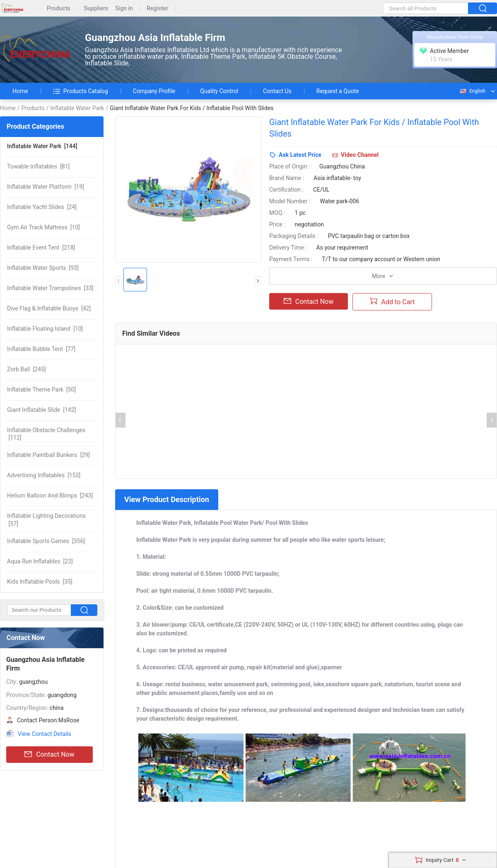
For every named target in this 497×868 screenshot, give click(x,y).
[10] (43, 227)
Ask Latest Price (300, 155)
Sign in (124, 8)
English (472, 91)
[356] (46, 541)
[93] (43, 268)
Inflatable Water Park (77, 108)
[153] (44, 475)
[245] (26, 369)
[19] (46, 187)
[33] (50, 288)
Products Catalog (81, 91)
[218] (41, 248)
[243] (50, 495)
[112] (46, 434)
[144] (42, 146)
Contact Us (277, 91)
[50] (41, 390)
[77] (41, 349)
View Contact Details (45, 734)
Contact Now (49, 755)
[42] (49, 308)
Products (59, 8)
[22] (40, 561)
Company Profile (154, 91)
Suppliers (96, 8)
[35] (40, 582)
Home (20, 91)
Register (157, 8)
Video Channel (360, 155)
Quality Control (219, 91)
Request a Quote (338, 91)
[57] (46, 519)
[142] (41, 410)
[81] (38, 166)
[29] (48, 455)
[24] (42, 207)
